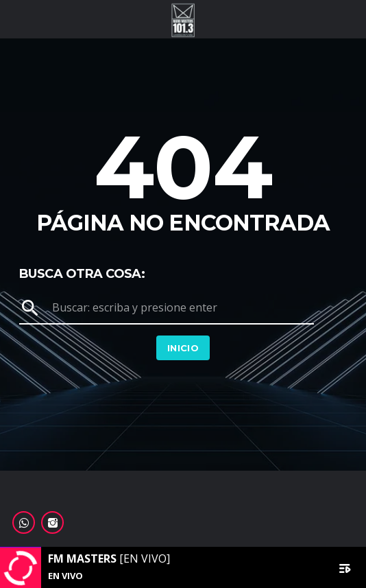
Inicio (183, 348)
